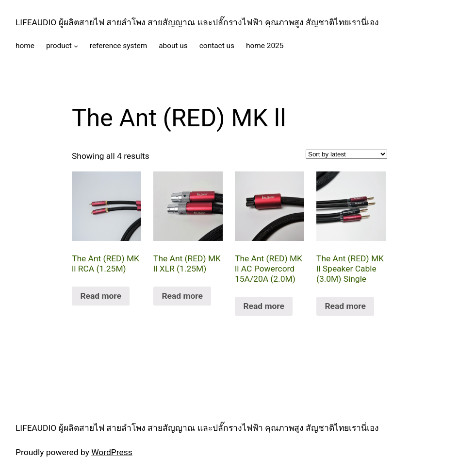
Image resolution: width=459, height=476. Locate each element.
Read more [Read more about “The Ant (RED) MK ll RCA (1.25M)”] (101, 296)
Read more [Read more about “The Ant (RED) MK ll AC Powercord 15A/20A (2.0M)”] (264, 306)
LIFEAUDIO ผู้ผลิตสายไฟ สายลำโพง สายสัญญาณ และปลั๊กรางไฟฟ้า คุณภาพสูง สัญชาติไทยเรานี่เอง (197, 22)
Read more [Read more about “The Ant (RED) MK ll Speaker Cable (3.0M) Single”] (345, 306)
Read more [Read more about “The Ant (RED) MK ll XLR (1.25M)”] (182, 296)
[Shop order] (346, 154)
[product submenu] (76, 46)
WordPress (112, 452)
